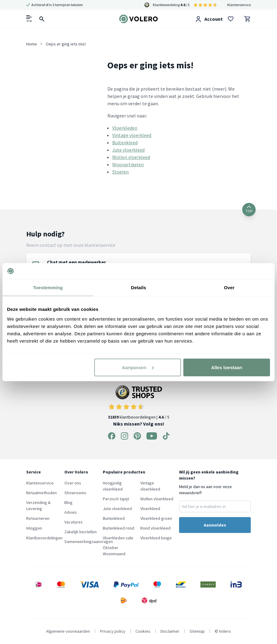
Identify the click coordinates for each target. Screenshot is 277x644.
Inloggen (34, 528)
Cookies (143, 631)
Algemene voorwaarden (68, 631)
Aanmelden (215, 525)
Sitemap (197, 631)
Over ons (73, 483)
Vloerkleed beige (156, 538)
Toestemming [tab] (48, 288)
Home (32, 44)
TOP (249, 209)
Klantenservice (239, 5)
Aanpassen (138, 367)
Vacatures (74, 522)
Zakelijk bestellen (81, 532)
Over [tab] (229, 288)
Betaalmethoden (41, 493)
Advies (71, 512)
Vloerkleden (125, 128)
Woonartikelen (128, 164)
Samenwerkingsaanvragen (89, 541)
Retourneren (38, 518)
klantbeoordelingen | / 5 (139, 403)
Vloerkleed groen (156, 518)
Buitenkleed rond (119, 528)
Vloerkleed (150, 509)
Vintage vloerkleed (132, 135)
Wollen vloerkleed (131, 157)
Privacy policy (113, 631)
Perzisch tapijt (116, 499)
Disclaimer (170, 631)
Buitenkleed (125, 142)
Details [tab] (138, 288)
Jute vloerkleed (128, 150)
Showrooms (75, 493)
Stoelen (121, 172)
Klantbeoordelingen (44, 538)
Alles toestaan (227, 367)
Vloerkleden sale (118, 538)
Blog (68, 502)
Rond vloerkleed (155, 528)
